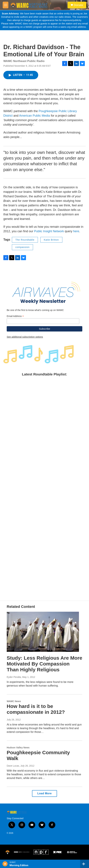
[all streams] (85, 864)
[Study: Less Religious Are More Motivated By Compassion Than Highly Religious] (43, 632)
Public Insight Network (49, 231)
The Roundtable (25, 240)
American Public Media (35, 116)
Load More (44, 793)
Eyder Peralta (14, 677)
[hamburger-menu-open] (6, 5)
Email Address (15, 316)
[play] (5, 864)
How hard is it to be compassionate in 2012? (36, 709)
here (76, 231)
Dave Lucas (13, 766)
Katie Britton (51, 240)
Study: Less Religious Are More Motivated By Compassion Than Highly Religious (44, 664)
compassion (23, 247)
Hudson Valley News (18, 748)
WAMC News (14, 701)
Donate (78, 5)
